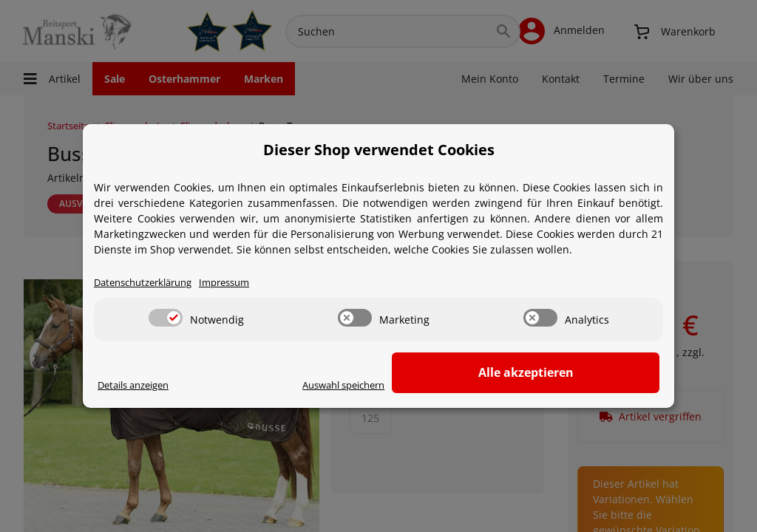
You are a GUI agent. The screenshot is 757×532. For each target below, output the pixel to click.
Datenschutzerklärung (149, 281)
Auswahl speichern (457, 384)
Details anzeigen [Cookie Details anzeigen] (139, 384)
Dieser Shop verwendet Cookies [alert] (379, 147)
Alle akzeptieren (586, 372)
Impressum (240, 281)
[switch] (166, 316)
